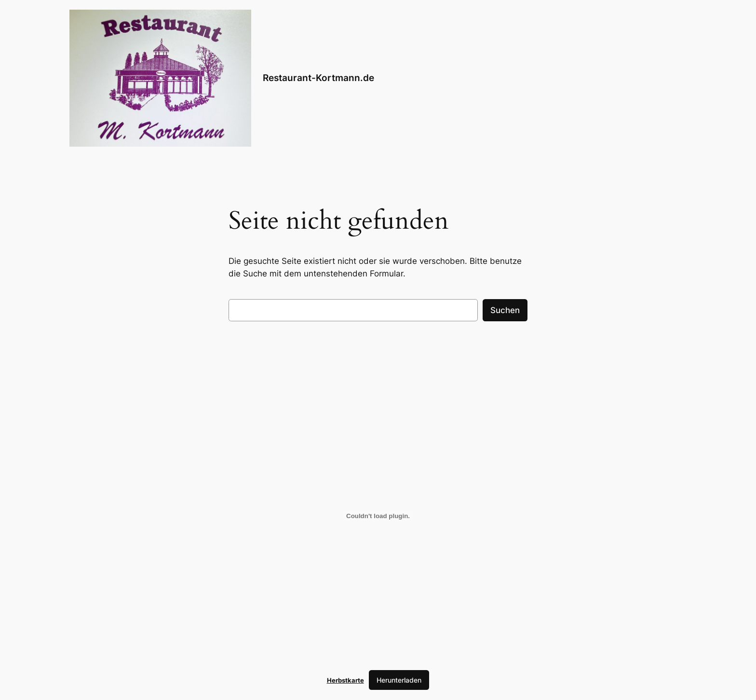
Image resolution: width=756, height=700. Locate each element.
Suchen (505, 310)
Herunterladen (399, 680)
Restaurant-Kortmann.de (318, 78)
